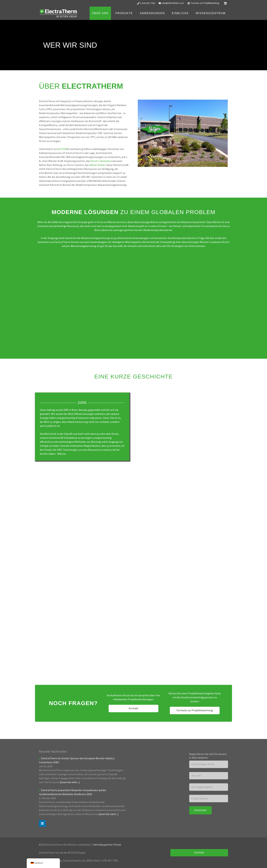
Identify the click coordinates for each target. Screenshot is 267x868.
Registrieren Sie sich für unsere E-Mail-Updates (208, 756)
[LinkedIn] (225, 3)
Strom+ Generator (101, 161)
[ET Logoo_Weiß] (58, 13)
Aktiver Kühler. (98, 165)
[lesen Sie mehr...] (70, 782)
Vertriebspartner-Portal (107, 845)
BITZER (62, 149)
